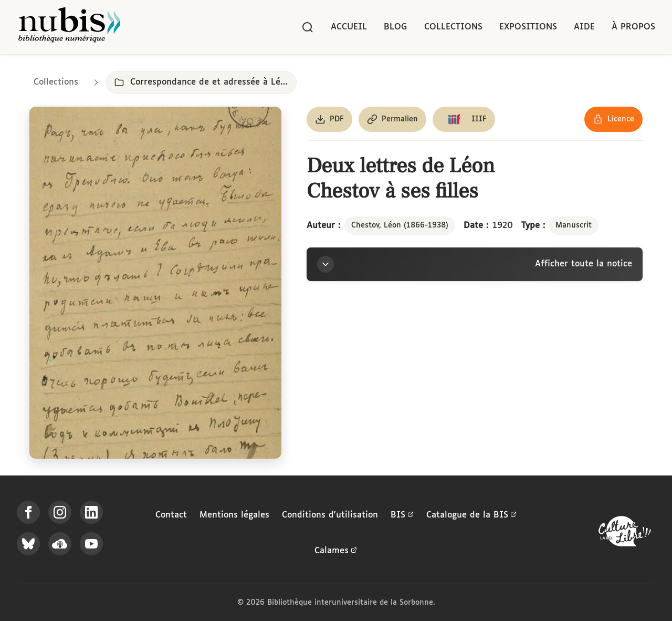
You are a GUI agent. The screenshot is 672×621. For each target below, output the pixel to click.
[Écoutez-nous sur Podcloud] (60, 544)
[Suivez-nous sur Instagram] (60, 512)
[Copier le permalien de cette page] (392, 119)
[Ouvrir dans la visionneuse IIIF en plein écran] (155, 283)
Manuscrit (574, 225)
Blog (396, 27)
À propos (633, 27)
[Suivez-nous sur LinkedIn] (91, 512)
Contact (171, 515)
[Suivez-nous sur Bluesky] (28, 544)
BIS (402, 515)
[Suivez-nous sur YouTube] (91, 544)
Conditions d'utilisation (330, 515)
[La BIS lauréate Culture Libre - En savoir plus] (625, 534)
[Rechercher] (308, 27)
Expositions (528, 27)
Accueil (349, 27)
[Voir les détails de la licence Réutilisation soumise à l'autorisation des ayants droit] (613, 119)
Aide (584, 27)
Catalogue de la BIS (471, 515)
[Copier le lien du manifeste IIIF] (464, 119)
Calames (336, 551)
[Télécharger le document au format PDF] (329, 119)
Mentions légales (234, 515)
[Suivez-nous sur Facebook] (28, 512)
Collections (453, 27)
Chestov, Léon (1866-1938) (400, 225)
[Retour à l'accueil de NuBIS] (69, 27)
